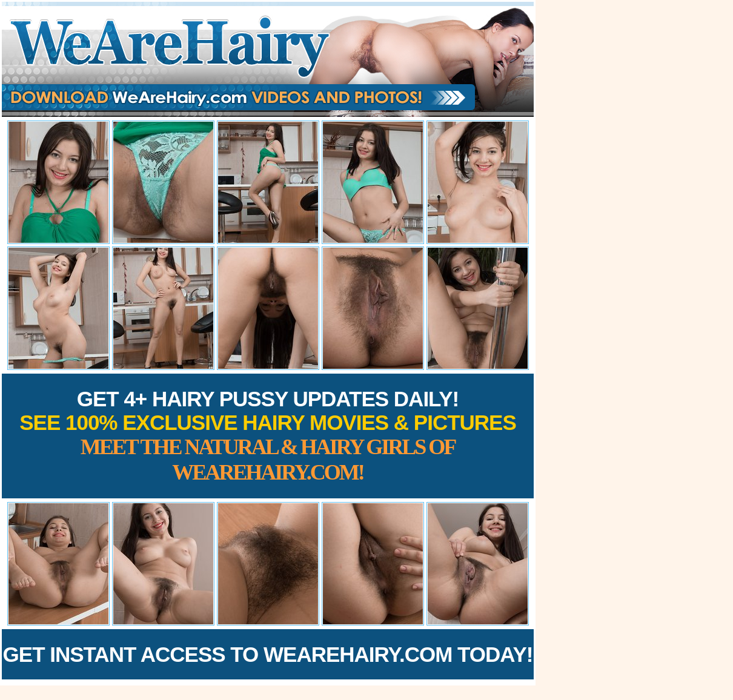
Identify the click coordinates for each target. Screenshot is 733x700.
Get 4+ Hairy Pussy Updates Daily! (268, 436)
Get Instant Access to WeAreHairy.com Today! (268, 654)
